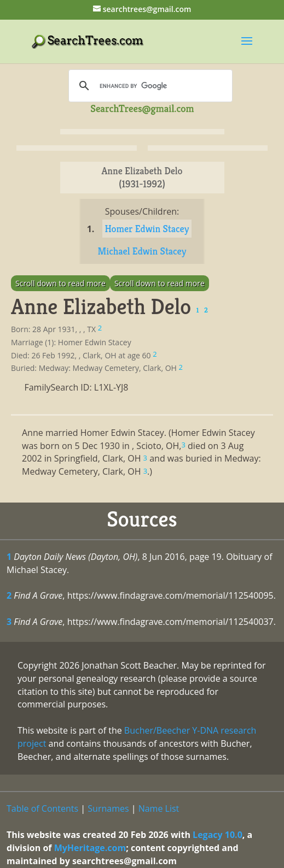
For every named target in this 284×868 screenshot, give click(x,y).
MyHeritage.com (90, 848)
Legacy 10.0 (218, 835)
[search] (149, 86)
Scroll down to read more (60, 283)
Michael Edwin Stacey (142, 251)
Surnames (108, 808)
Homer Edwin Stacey (147, 229)
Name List (159, 808)
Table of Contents (42, 808)
